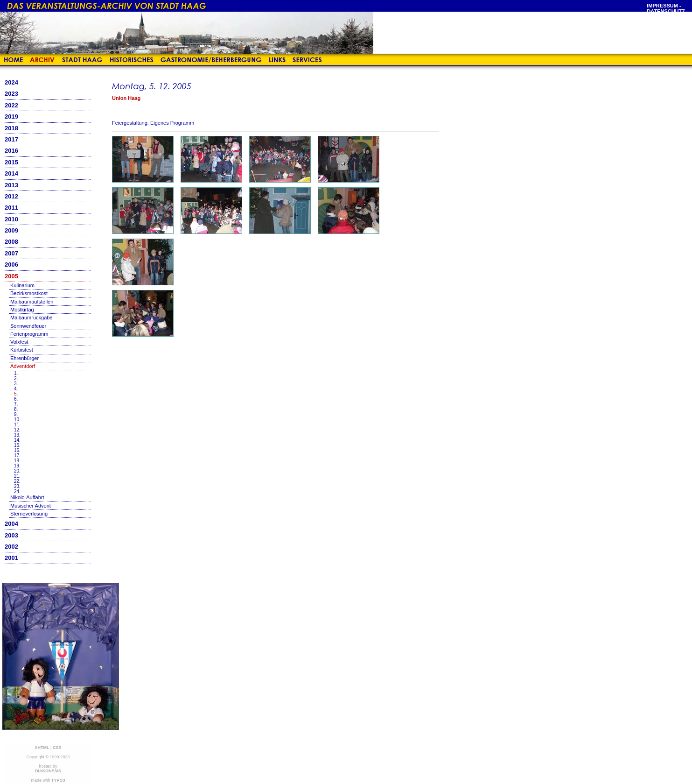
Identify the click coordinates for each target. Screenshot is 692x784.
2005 (11, 276)
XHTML (42, 748)
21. (17, 476)
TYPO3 (58, 780)
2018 (11, 128)
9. (16, 414)
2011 (11, 208)
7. (16, 404)
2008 (11, 242)
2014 (11, 173)
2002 (11, 547)
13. (17, 435)
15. (17, 445)
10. (17, 420)
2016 (11, 151)
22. (17, 481)
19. (17, 466)
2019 (11, 117)
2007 (11, 253)
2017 (11, 139)
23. (17, 486)
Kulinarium (22, 285)
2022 (11, 105)
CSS (57, 748)
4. (16, 389)
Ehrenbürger (24, 358)
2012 (11, 196)
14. (17, 440)
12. (17, 430)
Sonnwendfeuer (28, 326)
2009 (11, 230)
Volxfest (19, 342)
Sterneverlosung (29, 514)
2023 (11, 94)
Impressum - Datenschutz (666, 8)
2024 (11, 82)
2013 (11, 185)
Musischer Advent (31, 506)
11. (17, 425)
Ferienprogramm (29, 334)
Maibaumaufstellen (32, 302)
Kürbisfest (22, 350)
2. (16, 378)
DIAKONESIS (48, 771)
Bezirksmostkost (29, 293)
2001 (11, 558)
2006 (11, 265)
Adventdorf (23, 366)
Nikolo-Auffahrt (27, 497)
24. (17, 491)
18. (17, 461)
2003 (11, 535)
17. (17, 456)
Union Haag (126, 98)
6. (16, 399)
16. (17, 450)
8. (16, 409)
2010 (11, 219)
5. (16, 394)
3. (16, 384)
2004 (11, 524)
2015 (11, 162)
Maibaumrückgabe (31, 318)
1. (16, 373)
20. (17, 471)
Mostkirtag (22, 310)
